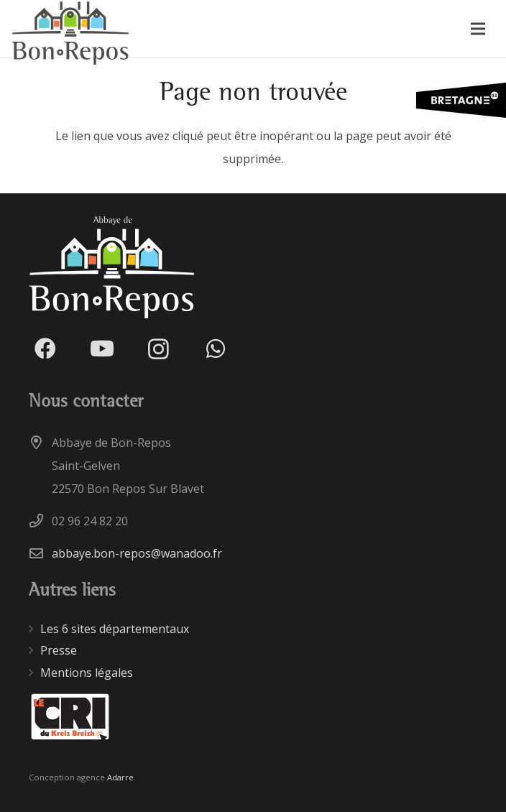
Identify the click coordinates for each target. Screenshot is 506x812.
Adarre (120, 777)
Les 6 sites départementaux (115, 629)
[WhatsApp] (215, 349)
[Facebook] (45, 349)
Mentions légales (87, 673)
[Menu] (478, 29)
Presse (59, 650)
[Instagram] (158, 349)
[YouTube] (102, 349)
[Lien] (70, 718)
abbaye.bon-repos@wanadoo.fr (137, 553)
